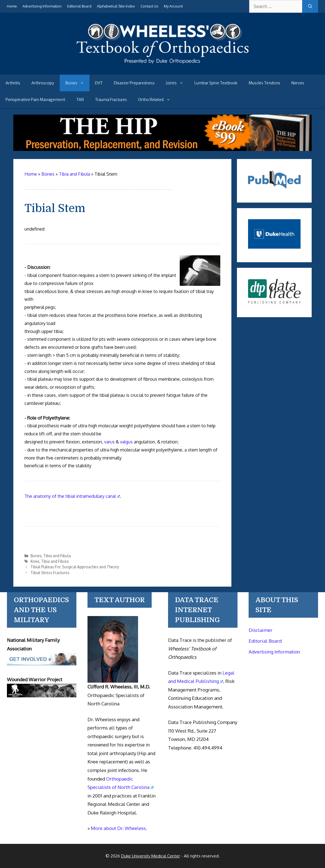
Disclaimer (261, 630)
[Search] (310, 6)
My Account (173, 6)
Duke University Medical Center (151, 856)
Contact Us (149, 6)
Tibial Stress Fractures (50, 573)
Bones (77, 83)
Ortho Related (157, 100)
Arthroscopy (43, 83)
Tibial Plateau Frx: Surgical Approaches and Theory (75, 567)
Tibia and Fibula (57, 556)
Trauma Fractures (111, 100)
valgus (126, 442)
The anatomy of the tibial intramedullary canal (72, 496)
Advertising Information (42, 6)
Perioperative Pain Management (35, 100)
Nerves (298, 83)
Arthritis (13, 83)
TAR (80, 100)
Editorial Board (79, 6)
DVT (99, 83)
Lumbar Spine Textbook (216, 83)
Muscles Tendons (264, 83)
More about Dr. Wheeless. (119, 828)
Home (12, 6)
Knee (35, 561)
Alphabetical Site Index (116, 6)
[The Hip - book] (162, 149)
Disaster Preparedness (134, 83)
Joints (177, 83)
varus (109, 442)
